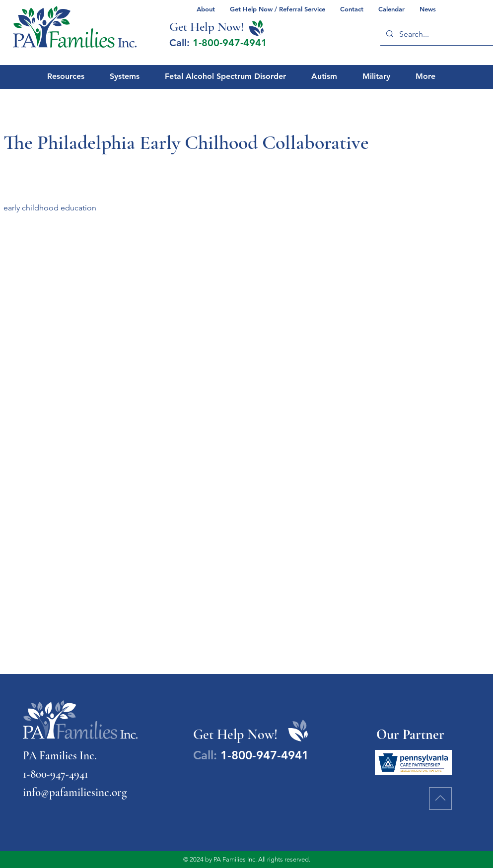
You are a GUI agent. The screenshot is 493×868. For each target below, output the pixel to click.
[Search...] (438, 34)
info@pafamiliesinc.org (75, 793)
